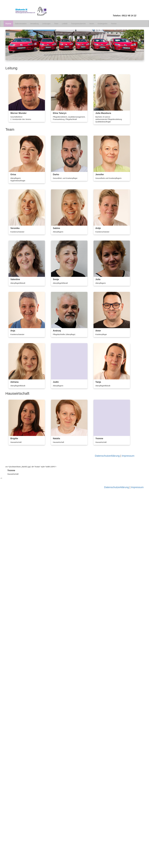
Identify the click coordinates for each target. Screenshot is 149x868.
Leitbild (65, 24)
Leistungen (46, 24)
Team (56, 24)
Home (8, 24)
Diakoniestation (21, 24)
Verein (92, 24)
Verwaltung (34, 24)
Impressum (128, 456)
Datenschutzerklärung (107, 456)
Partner (114, 24)
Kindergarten (102, 24)
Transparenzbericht (78, 24)
